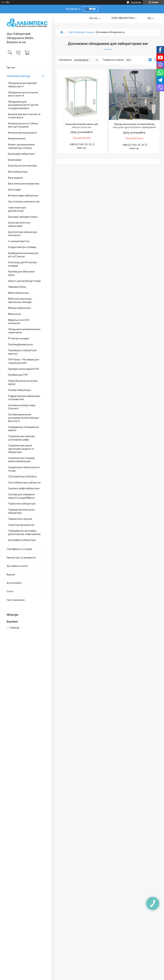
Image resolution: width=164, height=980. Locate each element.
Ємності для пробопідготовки (24, 281)
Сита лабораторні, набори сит (24, 483)
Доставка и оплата (17, 566)
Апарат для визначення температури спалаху (21, 146)
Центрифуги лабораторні (22, 540)
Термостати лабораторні (22, 504)
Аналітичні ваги (17, 139)
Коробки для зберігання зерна (21, 273)
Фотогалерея (14, 583)
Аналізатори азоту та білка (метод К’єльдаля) (23, 125)
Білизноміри (15, 160)
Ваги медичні (15, 178)
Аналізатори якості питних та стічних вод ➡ (24, 116)
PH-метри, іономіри (19, 338)
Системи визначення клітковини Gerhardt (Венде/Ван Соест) (24, 418)
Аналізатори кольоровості (23, 133)
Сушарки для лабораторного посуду (24, 469)
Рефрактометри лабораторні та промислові (24, 398)
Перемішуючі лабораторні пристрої (22, 352)
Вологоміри (14, 190)
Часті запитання (16, 600)
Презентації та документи (21, 558)
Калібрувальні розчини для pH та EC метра (23, 255)
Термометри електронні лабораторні (21, 511)
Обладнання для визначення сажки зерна (24, 331)
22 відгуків (136, 2)
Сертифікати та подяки (19, 549)
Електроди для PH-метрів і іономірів (23, 264)
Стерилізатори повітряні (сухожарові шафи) (21, 438)
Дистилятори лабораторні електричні (23, 234)
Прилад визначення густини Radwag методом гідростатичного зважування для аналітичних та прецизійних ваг (134, 127)
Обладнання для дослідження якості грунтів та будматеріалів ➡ (23, 105)
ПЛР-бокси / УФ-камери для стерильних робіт (24, 361)
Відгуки (11, 575)
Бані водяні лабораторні (21, 154)
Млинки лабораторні (19, 308)
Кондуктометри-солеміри (22, 247)
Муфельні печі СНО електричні (19, 322)
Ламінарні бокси (17, 287)
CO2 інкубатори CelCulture (22, 477)
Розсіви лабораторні (19, 390)
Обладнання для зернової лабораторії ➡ (23, 85)
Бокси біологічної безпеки (22, 166)
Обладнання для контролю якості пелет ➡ (23, 94)
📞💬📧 (91, 9)
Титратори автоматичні (21, 525)
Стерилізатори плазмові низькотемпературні (21, 460)
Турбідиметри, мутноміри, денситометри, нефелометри (24, 532)
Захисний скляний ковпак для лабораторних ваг (82, 126)
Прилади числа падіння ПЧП (24, 369)
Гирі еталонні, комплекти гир (24, 202)
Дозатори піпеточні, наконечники (19, 224)
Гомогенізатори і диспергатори (17, 209)
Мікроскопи (14, 314)
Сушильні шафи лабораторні (24, 488)
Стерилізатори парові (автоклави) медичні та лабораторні (21, 449)
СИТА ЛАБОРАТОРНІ (123, 18)
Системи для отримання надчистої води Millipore (21, 496)
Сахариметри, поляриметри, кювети (24, 429)
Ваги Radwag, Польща (81, 32)
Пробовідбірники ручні (20, 344)
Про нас (11, 68)
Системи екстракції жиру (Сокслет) (22, 407)
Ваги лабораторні (18, 172)
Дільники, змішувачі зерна (23, 217)
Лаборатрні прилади (18, 76)
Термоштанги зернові (20, 519)
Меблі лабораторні (18, 293)
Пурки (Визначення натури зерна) (23, 383)
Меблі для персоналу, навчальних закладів (20, 300)
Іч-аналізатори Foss (19, 241)
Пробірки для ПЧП (18, 375)
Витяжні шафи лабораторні (23, 196)
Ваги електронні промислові (24, 184)
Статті (10, 591)
